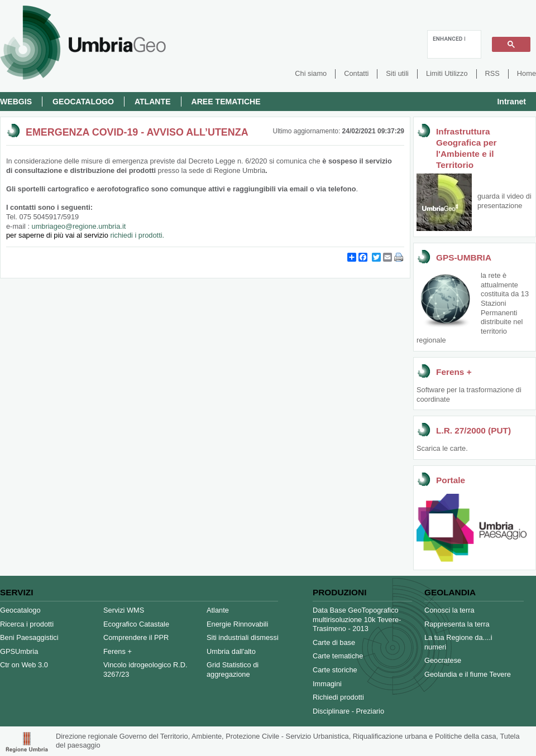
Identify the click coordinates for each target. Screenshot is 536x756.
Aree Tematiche (226, 102)
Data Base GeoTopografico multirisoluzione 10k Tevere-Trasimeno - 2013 (357, 619)
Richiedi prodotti (338, 697)
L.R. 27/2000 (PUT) (473, 430)
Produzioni (339, 592)
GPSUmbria (19, 651)
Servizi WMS (124, 610)
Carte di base (334, 642)
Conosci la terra (449, 610)
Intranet (511, 102)
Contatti (356, 73)
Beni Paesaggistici (29, 637)
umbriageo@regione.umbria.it (66, 231)
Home (527, 73)
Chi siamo (311, 73)
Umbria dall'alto (231, 651)
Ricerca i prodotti (27, 624)
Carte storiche (335, 670)
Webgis (16, 102)
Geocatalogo (83, 102)
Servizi (16, 592)
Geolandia (450, 592)
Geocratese (443, 660)
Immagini (327, 684)
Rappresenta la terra (457, 624)
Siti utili (397, 73)
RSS (492, 73)
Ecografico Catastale (136, 624)
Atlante (153, 102)
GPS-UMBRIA (464, 257)
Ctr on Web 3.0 (24, 665)
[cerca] (449, 38)
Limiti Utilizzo (447, 73)
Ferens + (454, 372)
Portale (451, 480)
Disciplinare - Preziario (348, 711)
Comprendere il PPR (136, 637)
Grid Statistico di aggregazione (233, 670)
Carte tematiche (338, 656)
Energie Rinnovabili (237, 624)
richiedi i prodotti (136, 235)
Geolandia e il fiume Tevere (468, 674)
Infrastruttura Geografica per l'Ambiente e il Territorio (466, 148)
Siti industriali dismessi (243, 637)
